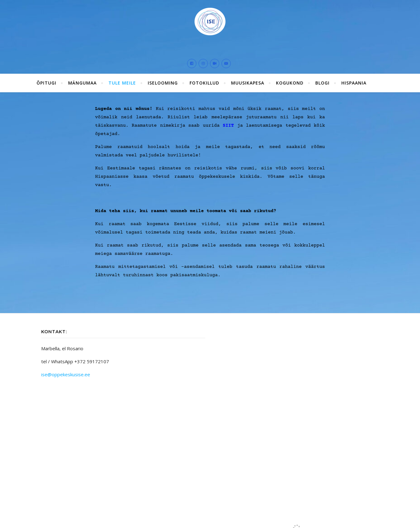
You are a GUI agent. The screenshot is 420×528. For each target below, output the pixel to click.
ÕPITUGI (46, 83)
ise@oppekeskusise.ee (66, 374)
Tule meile (122, 83)
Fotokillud (204, 83)
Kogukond (290, 83)
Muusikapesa (248, 83)
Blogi (322, 83)
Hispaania (354, 83)
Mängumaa (82, 83)
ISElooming (163, 83)
